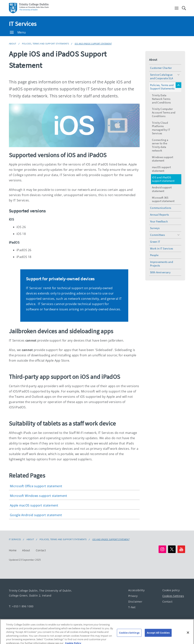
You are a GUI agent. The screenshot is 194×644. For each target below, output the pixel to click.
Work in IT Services (162, 248)
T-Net (132, 607)
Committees (157, 235)
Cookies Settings (173, 596)
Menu (18, 32)
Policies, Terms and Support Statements (45, 44)
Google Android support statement (36, 515)
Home (13, 550)
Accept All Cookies (158, 635)
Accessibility (136, 590)
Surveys (155, 228)
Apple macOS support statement (34, 505)
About (13, 44)
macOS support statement (161, 169)
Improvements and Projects (162, 264)
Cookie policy (171, 590)
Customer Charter (161, 68)
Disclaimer (135, 601)
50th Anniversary (160, 272)
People (154, 255)
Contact (41, 550)
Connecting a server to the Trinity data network (160, 145)
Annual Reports (159, 215)
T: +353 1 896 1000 (21, 606)
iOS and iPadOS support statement (93, 44)
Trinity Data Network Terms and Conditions (161, 99)
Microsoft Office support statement (36, 486)
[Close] (188, 635)
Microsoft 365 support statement (163, 199)
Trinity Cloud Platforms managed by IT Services (161, 128)
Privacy (133, 596)
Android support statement (162, 189)
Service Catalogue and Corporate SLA (162, 76)
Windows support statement (163, 159)
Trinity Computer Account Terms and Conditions (164, 112)
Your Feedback (159, 221)
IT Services (23, 24)
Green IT (155, 242)
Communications (161, 208)
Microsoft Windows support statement (39, 496)
